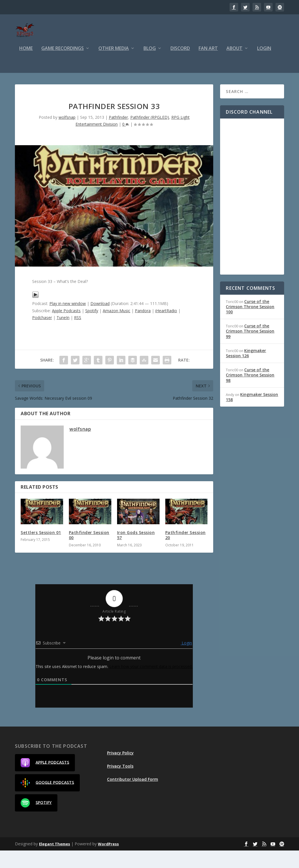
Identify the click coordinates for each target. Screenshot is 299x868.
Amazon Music (117, 328)
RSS (78, 335)
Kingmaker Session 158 (252, 414)
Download (100, 321)
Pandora (143, 328)
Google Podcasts (47, 800)
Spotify (92, 328)
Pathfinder (118, 135)
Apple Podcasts (66, 328)
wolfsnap (67, 135)
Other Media (114, 66)
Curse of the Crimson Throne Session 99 (250, 348)
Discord (180, 66)
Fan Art (208, 66)
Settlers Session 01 (41, 550)
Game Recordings (63, 66)
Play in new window (68, 321)
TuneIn (63, 335)
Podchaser (42, 335)
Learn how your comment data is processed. (151, 684)
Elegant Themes (55, 861)
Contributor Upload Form (133, 797)
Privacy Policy (120, 770)
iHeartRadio (166, 328)
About (234, 66)
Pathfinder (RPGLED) (150, 135)
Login (264, 66)
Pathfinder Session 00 (89, 553)
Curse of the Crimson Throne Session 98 (250, 392)
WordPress (108, 861)
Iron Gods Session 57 (136, 553)
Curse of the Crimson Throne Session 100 (250, 324)
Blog (150, 66)
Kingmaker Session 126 (246, 371)
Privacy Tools (120, 783)
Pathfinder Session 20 (186, 553)
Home (26, 66)
